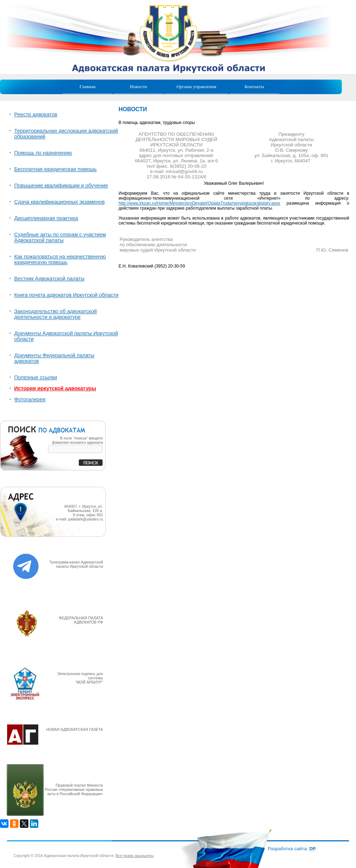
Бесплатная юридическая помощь (55, 169)
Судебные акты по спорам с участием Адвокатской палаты (60, 237)
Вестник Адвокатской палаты (49, 279)
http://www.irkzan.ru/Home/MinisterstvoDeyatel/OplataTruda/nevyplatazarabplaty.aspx (199, 203)
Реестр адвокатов (36, 114)
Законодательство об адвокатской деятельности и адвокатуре (56, 314)
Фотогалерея (30, 399)
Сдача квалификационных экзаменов (59, 202)
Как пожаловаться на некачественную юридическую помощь (60, 259)
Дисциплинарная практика (46, 218)
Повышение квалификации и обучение (61, 185)
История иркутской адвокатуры (55, 388)
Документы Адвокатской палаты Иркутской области (66, 336)
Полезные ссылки (36, 377)
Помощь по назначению (43, 153)
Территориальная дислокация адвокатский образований (66, 134)
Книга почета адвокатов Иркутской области (66, 295)
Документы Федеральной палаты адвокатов (54, 358)
